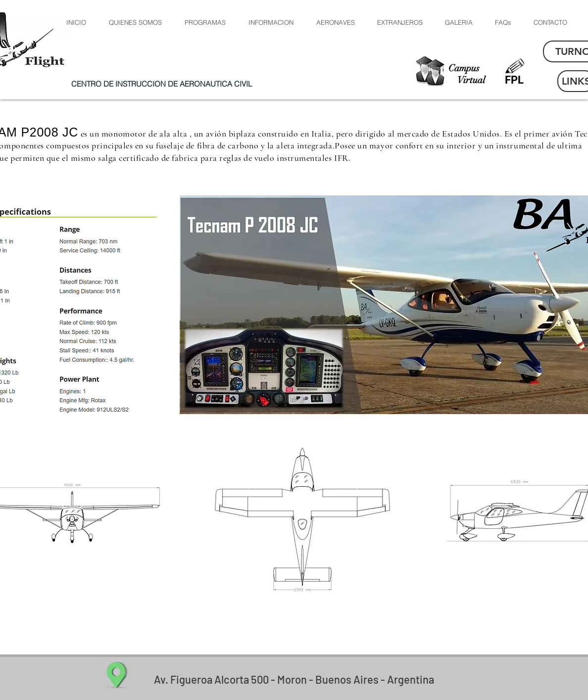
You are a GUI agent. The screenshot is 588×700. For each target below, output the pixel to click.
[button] (335, 23)
